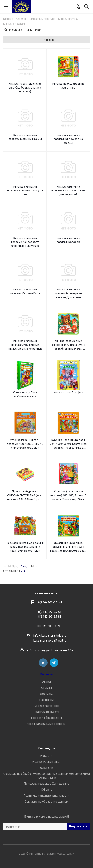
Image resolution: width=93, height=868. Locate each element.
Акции (46, 682)
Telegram (54, 663)
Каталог (47, 674)
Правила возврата (46, 712)
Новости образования (47, 718)
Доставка (47, 694)
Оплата (46, 688)
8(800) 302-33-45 (50, 602)
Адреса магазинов (47, 706)
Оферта (47, 790)
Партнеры (46, 700)
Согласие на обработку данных (46, 802)
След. (25, 566)
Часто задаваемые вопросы (47, 724)
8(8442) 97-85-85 (50, 617)
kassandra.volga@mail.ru (50, 641)
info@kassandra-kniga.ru (50, 636)
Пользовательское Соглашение (47, 784)
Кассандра (47, 748)
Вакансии (47, 768)
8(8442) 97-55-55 (50, 612)
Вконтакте (43, 663)
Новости (46, 756)
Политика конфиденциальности (46, 796)
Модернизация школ (47, 762)
